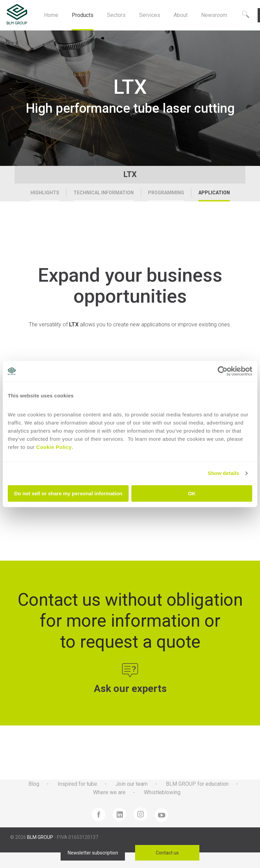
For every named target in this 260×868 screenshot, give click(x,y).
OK (192, 493)
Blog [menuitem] (34, 784)
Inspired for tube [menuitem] (77, 784)
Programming (166, 193)
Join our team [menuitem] (132, 784)
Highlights (45, 193)
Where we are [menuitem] (109, 792)
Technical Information (104, 193)
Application (214, 193)
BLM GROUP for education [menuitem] (197, 784)
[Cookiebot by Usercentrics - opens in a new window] (223, 371)
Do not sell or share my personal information (68, 493)
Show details (224, 473)
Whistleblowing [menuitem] (162, 792)
